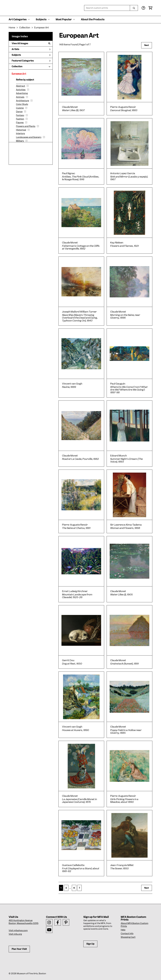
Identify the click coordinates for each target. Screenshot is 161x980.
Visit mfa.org (15, 934)
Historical (21, 130)
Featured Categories (31, 61)
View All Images (31, 43)
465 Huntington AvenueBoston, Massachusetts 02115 (24, 922)
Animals (20, 97)
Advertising (22, 93)
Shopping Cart (128, 937)
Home (12, 28)
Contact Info (127, 934)
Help (123, 930)
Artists (31, 49)
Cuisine (20, 108)
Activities (21, 90)
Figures (20, 122)
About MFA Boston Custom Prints (135, 925)
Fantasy (20, 115)
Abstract (21, 86)
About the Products (93, 19)
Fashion (20, 119)
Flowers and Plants (26, 126)
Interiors (20, 133)
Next (147, 45)
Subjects (31, 55)
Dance (19, 112)
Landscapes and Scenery (29, 137)
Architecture (23, 101)
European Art (19, 74)
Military (20, 141)
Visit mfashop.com (18, 930)
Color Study (22, 104)
